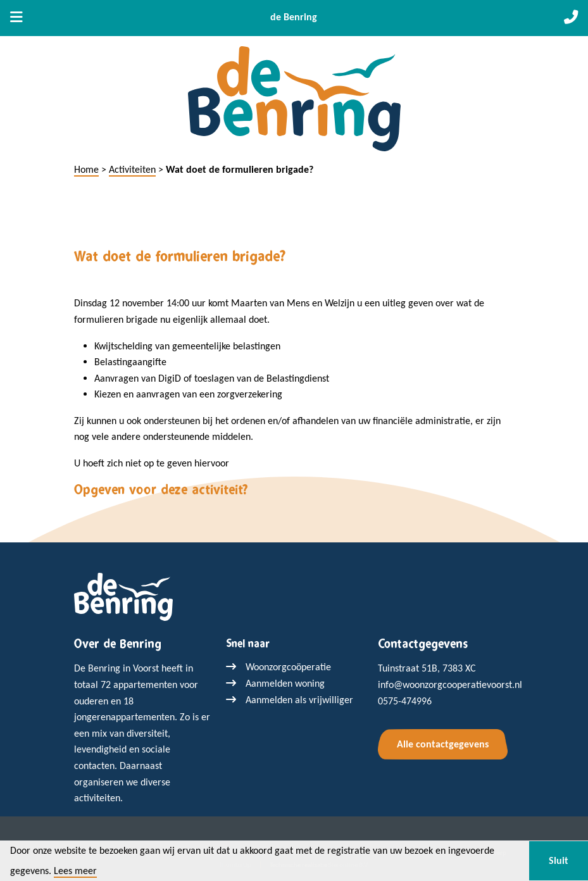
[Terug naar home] (123, 596)
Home (86, 169)
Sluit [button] (559, 860)
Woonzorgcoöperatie (288, 667)
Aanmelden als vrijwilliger (299, 700)
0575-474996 (405, 701)
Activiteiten (132, 169)
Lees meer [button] (75, 871)
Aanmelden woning (285, 683)
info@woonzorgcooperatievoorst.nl (450, 684)
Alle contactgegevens (443, 744)
